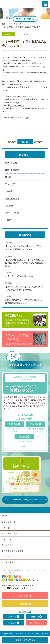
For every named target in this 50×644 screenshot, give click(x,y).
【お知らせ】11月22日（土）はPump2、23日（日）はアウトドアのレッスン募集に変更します (25, 263)
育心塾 (8, 177)
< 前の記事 (11, 142)
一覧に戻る (25, 142)
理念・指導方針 (12, 170)
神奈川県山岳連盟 (16, 105)
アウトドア (10, 184)
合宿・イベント (12, 198)
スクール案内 (7, 562)
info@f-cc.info (19, 588)
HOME (4, 516)
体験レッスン (7, 539)
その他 (8, 220)
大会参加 (9, 191)
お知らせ (9, 206)
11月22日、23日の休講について (19, 276)
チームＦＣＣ (7, 545)
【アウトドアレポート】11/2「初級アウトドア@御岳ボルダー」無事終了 (24, 288)
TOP (4, 24)
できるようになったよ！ (12, 551)
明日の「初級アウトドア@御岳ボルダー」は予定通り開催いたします (24, 302)
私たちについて (8, 522)
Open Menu (45, 4)
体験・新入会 (11, 163)
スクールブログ (15, 24)
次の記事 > (39, 142)
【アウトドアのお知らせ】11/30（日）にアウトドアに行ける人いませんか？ (25, 248)
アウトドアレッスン (10, 533)
